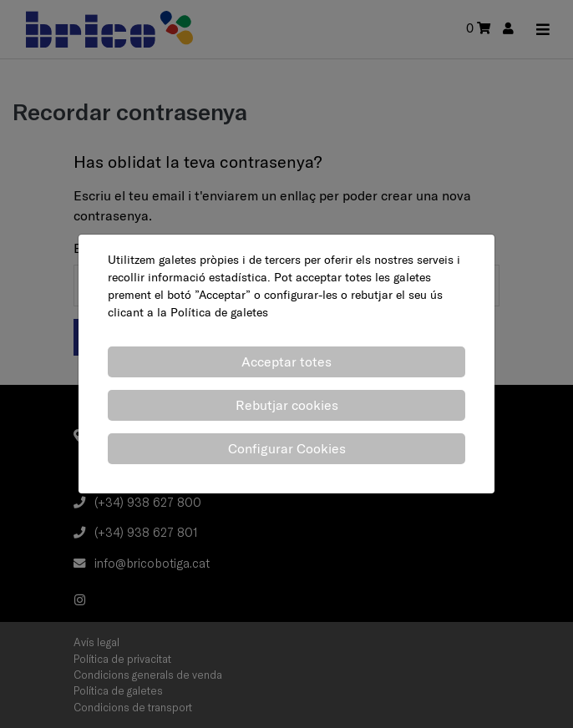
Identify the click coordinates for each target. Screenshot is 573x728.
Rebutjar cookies (287, 405)
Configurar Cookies (287, 448)
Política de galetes (219, 312)
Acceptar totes (286, 361)
